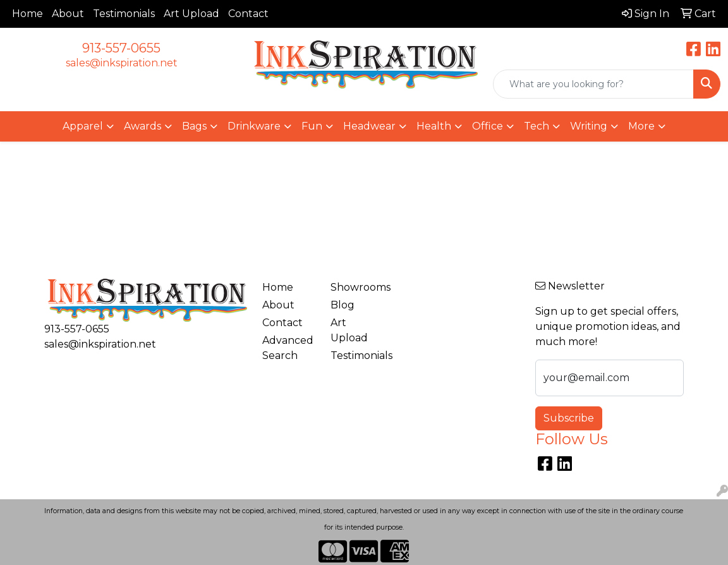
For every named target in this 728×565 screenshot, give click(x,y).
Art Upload (191, 14)
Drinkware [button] (254, 126)
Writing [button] (589, 126)
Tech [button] (537, 126)
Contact (248, 14)
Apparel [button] (83, 126)
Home (27, 14)
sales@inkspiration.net (122, 63)
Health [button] (434, 126)
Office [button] (488, 126)
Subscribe (569, 418)
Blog (343, 305)
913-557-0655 (121, 48)
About (68, 14)
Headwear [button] (369, 126)
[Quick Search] (593, 84)
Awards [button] (143, 126)
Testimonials (124, 14)
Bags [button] (194, 126)
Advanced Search (288, 348)
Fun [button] (312, 126)
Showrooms (357, 287)
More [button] (641, 126)
